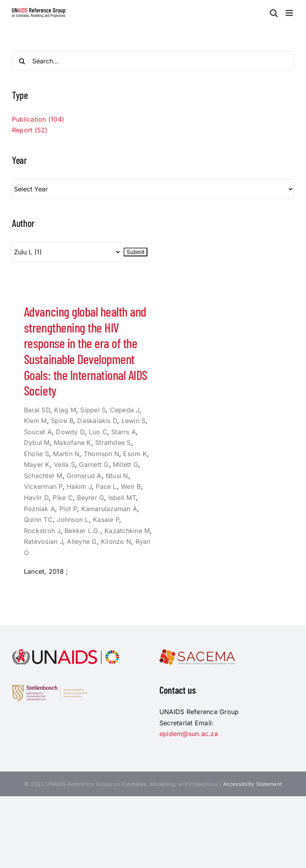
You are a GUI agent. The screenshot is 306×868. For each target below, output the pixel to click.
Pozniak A (39, 509)
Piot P (68, 509)
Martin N (66, 454)
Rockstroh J (42, 531)
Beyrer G (90, 498)
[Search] (22, 61)
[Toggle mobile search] (274, 13)
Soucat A (38, 432)
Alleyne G (82, 541)
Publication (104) (38, 119)
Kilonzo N (116, 541)
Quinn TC (38, 520)
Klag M (65, 410)
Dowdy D (70, 432)
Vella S (64, 465)
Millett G (126, 465)
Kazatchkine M (127, 531)
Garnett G (94, 465)
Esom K (135, 454)
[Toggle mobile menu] (290, 13)
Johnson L (73, 520)
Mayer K (37, 465)
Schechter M (43, 476)
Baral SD (37, 410)
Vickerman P (43, 486)
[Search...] (153, 61)
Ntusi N (117, 476)
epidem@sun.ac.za (189, 734)
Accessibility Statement (253, 784)
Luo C (98, 432)
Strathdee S (113, 443)
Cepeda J (125, 410)
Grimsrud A (84, 476)
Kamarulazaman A (109, 509)
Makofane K (72, 443)
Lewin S (134, 421)
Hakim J (79, 486)
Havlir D (36, 498)
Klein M (35, 421)
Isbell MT (122, 498)
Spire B (62, 421)
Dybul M (37, 443)
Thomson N (101, 454)
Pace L (106, 486)
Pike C (63, 498)
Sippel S (93, 410)
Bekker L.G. (82, 531)
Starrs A (124, 432)
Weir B (131, 486)
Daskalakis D (97, 421)
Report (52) (30, 130)
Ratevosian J (43, 541)
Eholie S (36, 454)
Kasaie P (106, 520)
